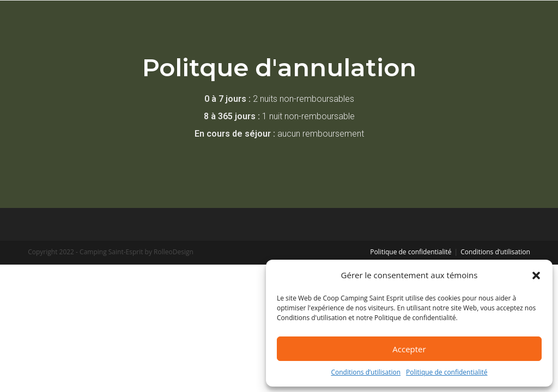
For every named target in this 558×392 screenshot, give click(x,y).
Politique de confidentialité (447, 372)
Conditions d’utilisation (366, 372)
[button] (536, 275)
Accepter (409, 349)
